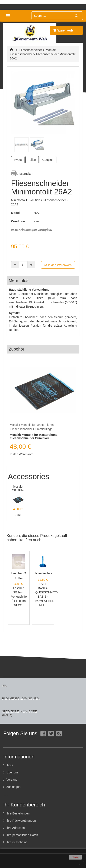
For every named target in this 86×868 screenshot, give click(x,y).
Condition (18, 221)
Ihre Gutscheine (17, 842)
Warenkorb (63, 32)
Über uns (12, 772)
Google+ (48, 160)
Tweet (18, 160)
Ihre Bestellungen (18, 813)
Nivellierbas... (45, 573)
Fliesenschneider (31, 50)
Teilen (32, 160)
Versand (12, 780)
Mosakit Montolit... (18, 488)
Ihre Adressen (16, 828)
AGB (10, 765)
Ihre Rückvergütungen (21, 821)
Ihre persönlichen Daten (22, 835)
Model (15, 213)
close (75, 857)
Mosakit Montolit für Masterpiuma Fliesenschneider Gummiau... (34, 436)
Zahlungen (13, 787)
